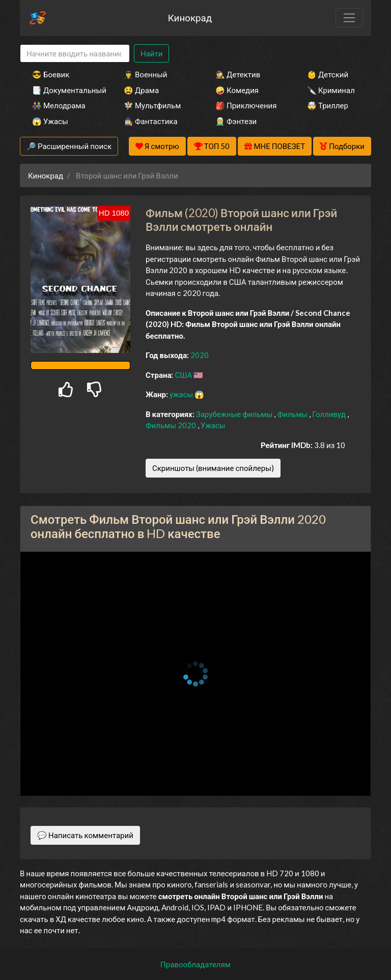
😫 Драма (141, 90)
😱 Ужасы (50, 121)
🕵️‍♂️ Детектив (238, 74)
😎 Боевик (51, 74)
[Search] (75, 54)
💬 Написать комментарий (85, 835)
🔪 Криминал (331, 90)
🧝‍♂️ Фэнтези (236, 121)
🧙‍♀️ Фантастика (151, 121)
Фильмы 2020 (172, 425)
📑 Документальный (64, 90)
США (184, 375)
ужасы (182, 394)
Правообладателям (195, 964)
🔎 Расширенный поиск (69, 146)
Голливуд (330, 414)
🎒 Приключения (246, 105)
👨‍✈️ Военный (145, 74)
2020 (200, 355)
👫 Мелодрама (59, 105)
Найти (151, 53)
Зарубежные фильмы (235, 414)
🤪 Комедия (237, 90)
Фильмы (293, 414)
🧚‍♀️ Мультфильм (152, 105)
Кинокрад (190, 18)
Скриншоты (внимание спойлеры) (213, 468)
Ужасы (213, 425)
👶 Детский (328, 74)
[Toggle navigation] (349, 18)
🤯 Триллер (328, 105)
